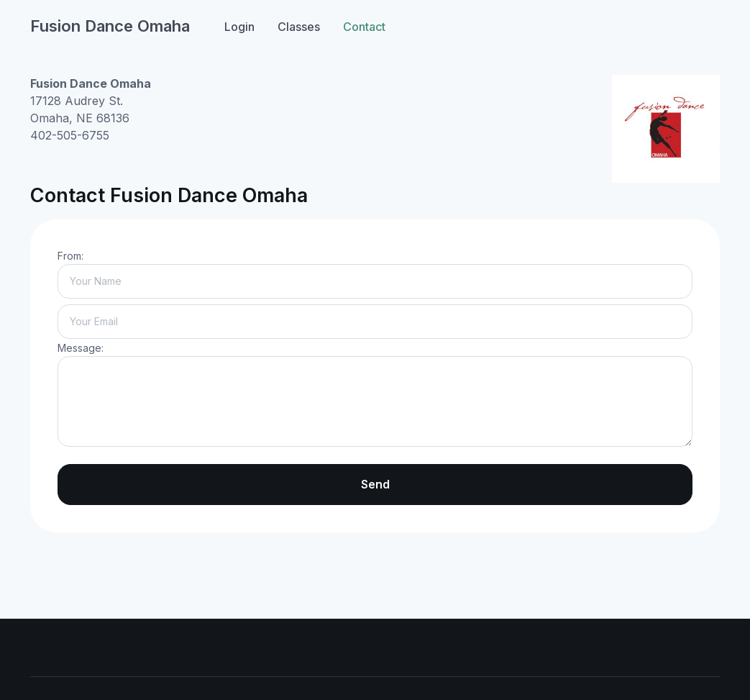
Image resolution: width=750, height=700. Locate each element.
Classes (299, 27)
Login (239, 27)
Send (375, 484)
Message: (81, 348)
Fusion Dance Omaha (110, 26)
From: (70, 256)
